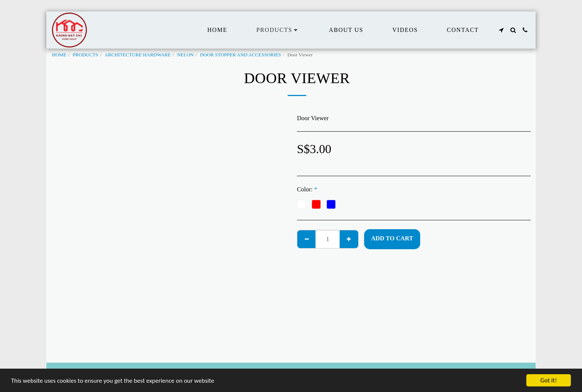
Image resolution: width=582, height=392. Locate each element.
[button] (501, 30)
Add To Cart (392, 238)
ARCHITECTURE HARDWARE (138, 55)
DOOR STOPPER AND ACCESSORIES (241, 55)
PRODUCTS (86, 55)
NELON (185, 55)
